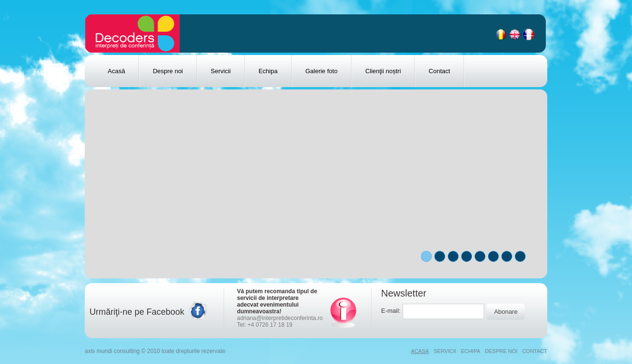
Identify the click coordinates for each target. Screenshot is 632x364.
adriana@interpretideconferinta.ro (280, 318)
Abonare (506, 312)
